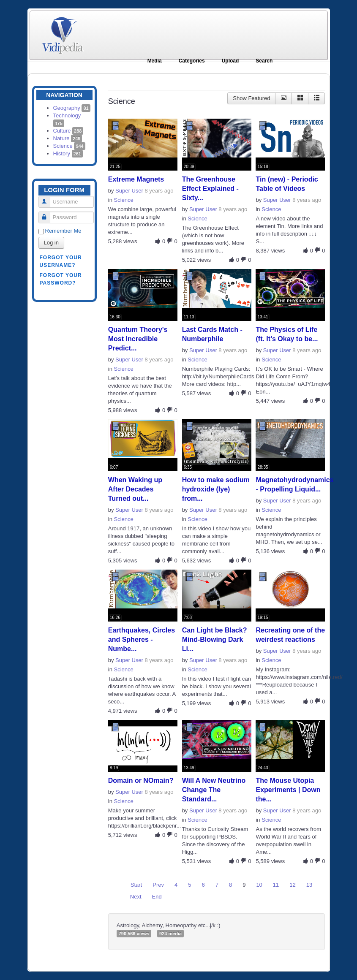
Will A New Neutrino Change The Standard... (214, 790)
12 (292, 885)
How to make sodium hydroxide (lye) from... (216, 489)
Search (264, 61)
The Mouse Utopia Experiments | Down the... (288, 790)
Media (155, 61)
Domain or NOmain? (141, 780)
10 (259, 885)
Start (136, 885)
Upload (230, 61)
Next (136, 897)
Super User (129, 191)
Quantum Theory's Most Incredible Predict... (138, 339)
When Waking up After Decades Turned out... (135, 489)
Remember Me (63, 231)
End (157, 897)
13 (309, 885)
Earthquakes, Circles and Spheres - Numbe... (142, 639)
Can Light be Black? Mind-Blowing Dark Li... (215, 639)
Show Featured (251, 98)
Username (48, 198)
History (68, 153)
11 (276, 885)
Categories (192, 61)
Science (69, 146)
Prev (158, 885)
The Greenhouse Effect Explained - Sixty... (210, 189)
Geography (72, 108)
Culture (68, 131)
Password (48, 214)
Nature (68, 138)
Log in (51, 243)
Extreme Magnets (136, 179)
